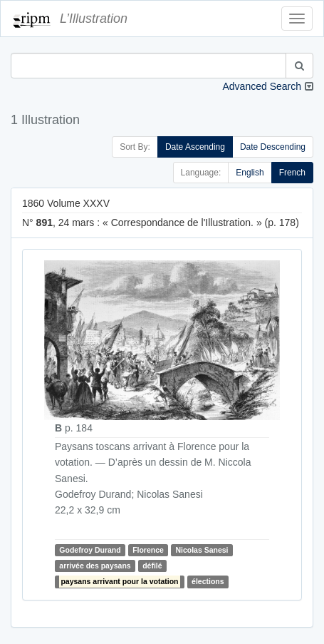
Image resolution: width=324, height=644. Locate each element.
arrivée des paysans (95, 566)
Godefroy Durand (90, 550)
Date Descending (273, 147)
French (292, 173)
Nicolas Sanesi (202, 550)
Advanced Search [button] (262, 86)
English (250, 173)
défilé (152, 566)
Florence (148, 550)
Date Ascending (195, 147)
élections (208, 581)
